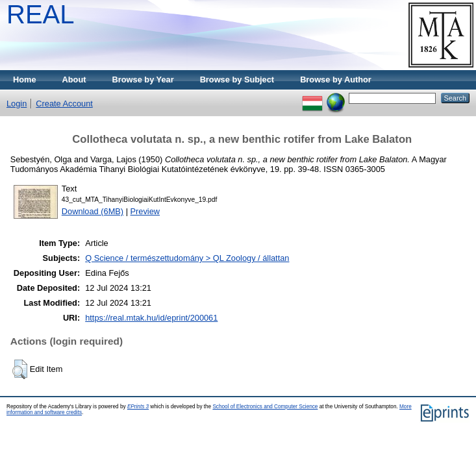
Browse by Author (336, 80)
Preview (145, 211)
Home (25, 80)
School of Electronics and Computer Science (265, 407)
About (74, 80)
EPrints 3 (138, 407)
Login (17, 104)
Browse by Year (143, 80)
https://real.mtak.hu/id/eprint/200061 (151, 318)
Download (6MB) (93, 211)
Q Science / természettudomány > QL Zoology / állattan (187, 258)
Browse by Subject (237, 80)
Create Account (64, 104)
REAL (41, 14)
